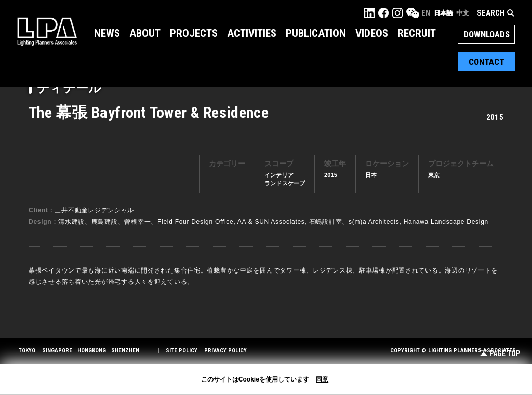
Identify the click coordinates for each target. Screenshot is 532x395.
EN (426, 13)
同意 (322, 379)
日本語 (443, 13)
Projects (194, 33)
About (145, 33)
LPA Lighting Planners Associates (47, 31)
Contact (487, 62)
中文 (462, 13)
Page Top (500, 354)
